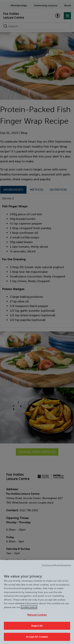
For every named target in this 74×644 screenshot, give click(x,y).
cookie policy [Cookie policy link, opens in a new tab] (29, 609)
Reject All (37, 627)
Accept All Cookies (37, 638)
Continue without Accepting (56, 566)
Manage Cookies (37, 616)
